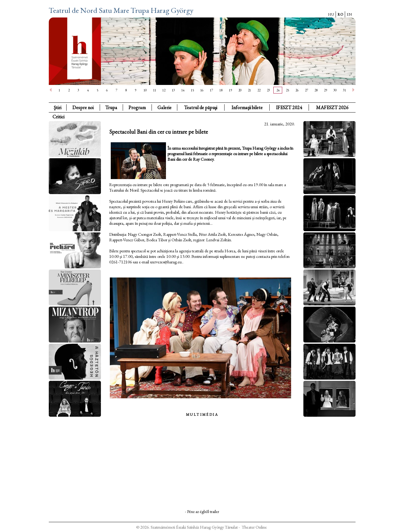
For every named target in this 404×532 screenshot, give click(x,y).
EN (349, 14)
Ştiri (58, 107)
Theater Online (254, 527)
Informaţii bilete (247, 107)
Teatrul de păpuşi (201, 107)
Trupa (111, 107)
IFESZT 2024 (289, 107)
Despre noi (83, 107)
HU (331, 14)
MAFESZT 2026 (332, 107)
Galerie (164, 107)
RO (340, 14)
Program (137, 107)
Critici (58, 117)
